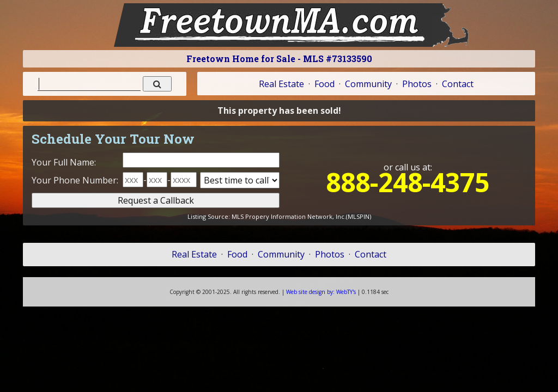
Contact (458, 84)
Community (368, 84)
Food (325, 84)
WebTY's (321, 292)
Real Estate (281, 84)
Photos (417, 84)
